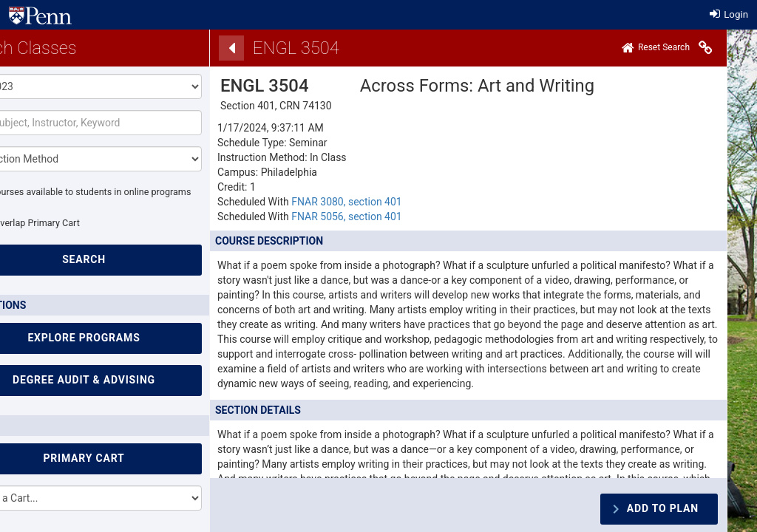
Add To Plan (663, 508)
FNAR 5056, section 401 (347, 216)
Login (729, 14)
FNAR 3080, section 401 (347, 202)
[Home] (656, 48)
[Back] (231, 48)
